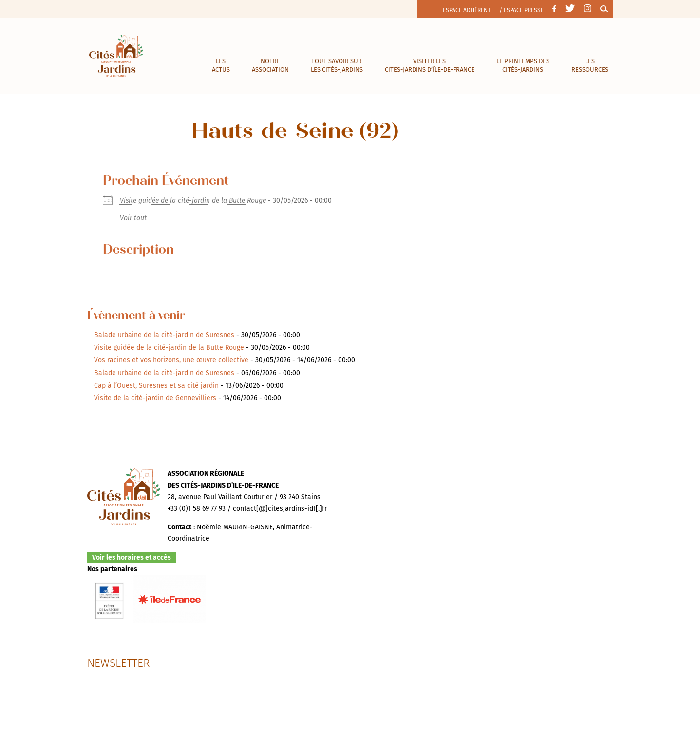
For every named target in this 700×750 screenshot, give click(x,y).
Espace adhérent (467, 10)
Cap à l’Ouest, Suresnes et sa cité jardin (156, 385)
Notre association (270, 65)
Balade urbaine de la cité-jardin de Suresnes (164, 335)
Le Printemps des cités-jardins (523, 65)
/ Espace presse (521, 10)
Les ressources (590, 65)
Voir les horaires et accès (132, 557)
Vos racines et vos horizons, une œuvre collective (171, 360)
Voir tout (133, 218)
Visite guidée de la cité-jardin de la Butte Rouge (193, 200)
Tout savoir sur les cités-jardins (337, 65)
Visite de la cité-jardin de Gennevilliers (155, 398)
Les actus (221, 65)
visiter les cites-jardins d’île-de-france (430, 65)
